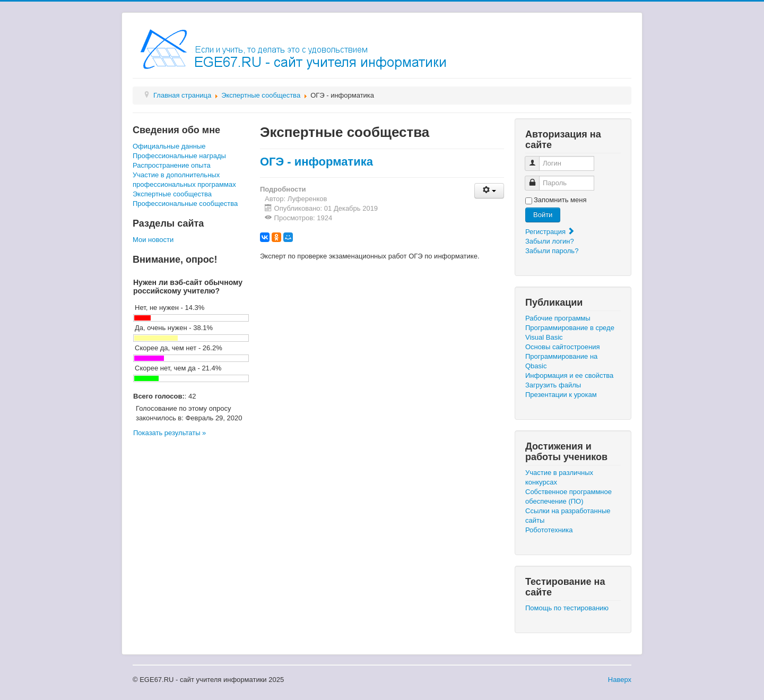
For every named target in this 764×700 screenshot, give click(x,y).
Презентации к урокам (561, 395)
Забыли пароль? (552, 251)
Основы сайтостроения (563, 347)
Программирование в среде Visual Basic (570, 332)
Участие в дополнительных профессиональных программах (184, 180)
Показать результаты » (170, 433)
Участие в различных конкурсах (559, 477)
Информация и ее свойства (569, 375)
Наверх (620, 680)
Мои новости (153, 240)
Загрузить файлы (553, 385)
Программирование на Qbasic (561, 361)
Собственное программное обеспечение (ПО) (568, 496)
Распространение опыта (172, 165)
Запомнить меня (560, 200)
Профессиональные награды (179, 156)
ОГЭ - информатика (316, 162)
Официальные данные (169, 146)
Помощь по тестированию (567, 608)
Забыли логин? (550, 241)
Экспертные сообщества (261, 95)
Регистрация (550, 232)
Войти (543, 215)
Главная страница (182, 95)
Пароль (536, 179)
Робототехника (549, 530)
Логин (536, 159)
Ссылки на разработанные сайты (568, 516)
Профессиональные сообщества (185, 204)
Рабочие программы (558, 318)
